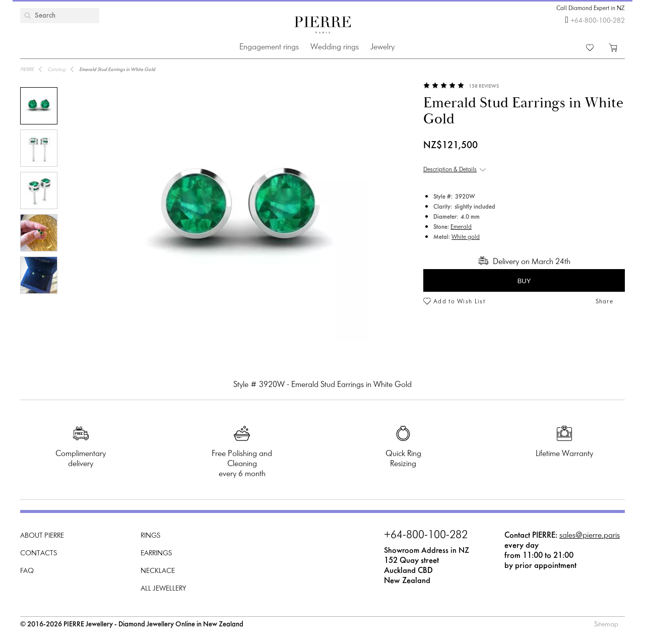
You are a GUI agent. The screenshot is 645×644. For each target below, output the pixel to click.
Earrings (156, 554)
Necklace (158, 571)
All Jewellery (163, 589)
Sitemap (606, 625)
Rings (150, 536)
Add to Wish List (459, 302)
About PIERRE (42, 536)
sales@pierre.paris (590, 535)
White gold (466, 237)
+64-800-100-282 (598, 21)
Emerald (461, 227)
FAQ (27, 571)
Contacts (39, 554)
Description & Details (450, 170)
